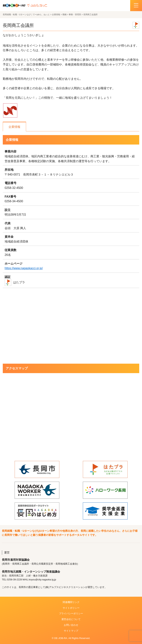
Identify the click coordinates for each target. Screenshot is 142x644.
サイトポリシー (71, 608)
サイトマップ (71, 631)
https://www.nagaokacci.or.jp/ (24, 268)
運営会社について (71, 619)
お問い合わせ (71, 625)
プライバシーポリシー (71, 613)
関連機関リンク (71, 602)
